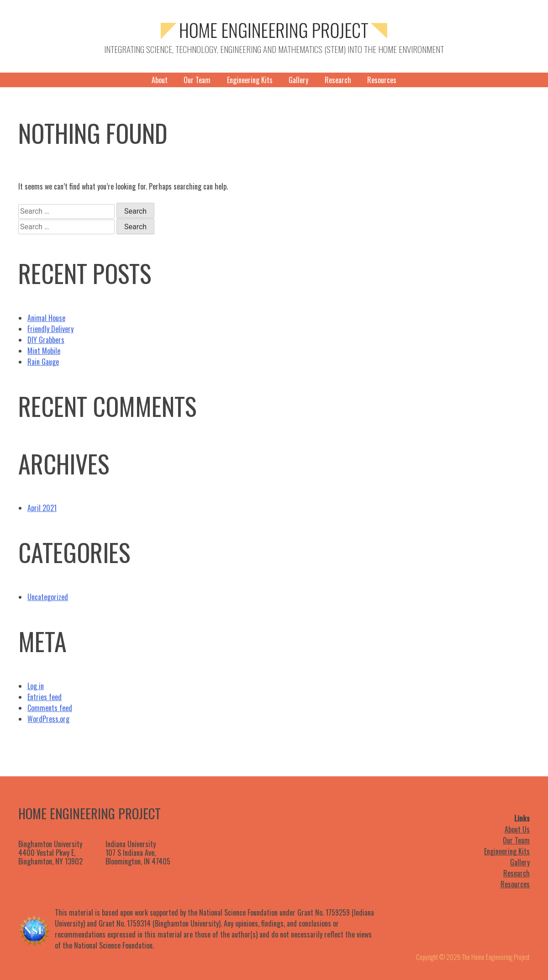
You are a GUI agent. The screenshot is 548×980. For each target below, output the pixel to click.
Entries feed (45, 697)
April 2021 (42, 508)
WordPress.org (48, 719)
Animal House (46, 318)
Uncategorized (48, 597)
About (160, 80)
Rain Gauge (43, 362)
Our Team (197, 80)
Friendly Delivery (50, 329)
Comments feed (50, 708)
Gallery (298, 80)
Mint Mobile (44, 351)
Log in (36, 686)
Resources (382, 80)
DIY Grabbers (46, 340)
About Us (517, 829)
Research (338, 80)
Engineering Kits (250, 80)
